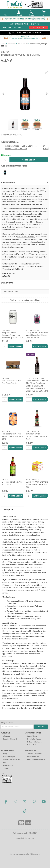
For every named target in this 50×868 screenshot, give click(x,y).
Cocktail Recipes (8, 757)
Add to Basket (28, 160)
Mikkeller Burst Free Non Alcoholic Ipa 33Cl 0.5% (12, 436)
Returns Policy (32, 745)
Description (8, 509)
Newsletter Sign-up (33, 739)
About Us (6, 736)
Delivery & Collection (34, 742)
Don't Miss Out (38, 28)
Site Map (5, 768)
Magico (18, 854)
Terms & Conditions (34, 754)
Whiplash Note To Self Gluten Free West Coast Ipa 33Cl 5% (27, 147)
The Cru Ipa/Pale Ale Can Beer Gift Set (11, 382)
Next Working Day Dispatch (25, 33)
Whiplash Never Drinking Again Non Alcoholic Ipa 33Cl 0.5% (12, 335)
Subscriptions (31, 736)
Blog (4, 754)
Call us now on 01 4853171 (25, 833)
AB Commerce (35, 854)
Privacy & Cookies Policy (35, 759)
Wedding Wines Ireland (11, 759)
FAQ (4, 762)
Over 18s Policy (32, 757)
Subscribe (41, 726)
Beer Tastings (7, 765)
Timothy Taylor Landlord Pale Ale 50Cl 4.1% (36, 436)
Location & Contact (9, 739)
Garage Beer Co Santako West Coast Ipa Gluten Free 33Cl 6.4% (37, 335)
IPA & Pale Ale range (26, 237)
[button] (47, 72)
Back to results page (11, 291)
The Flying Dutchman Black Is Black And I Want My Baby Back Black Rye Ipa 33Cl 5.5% (37, 387)
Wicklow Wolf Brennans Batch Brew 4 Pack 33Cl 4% (37, 484)
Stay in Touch (7, 722)
